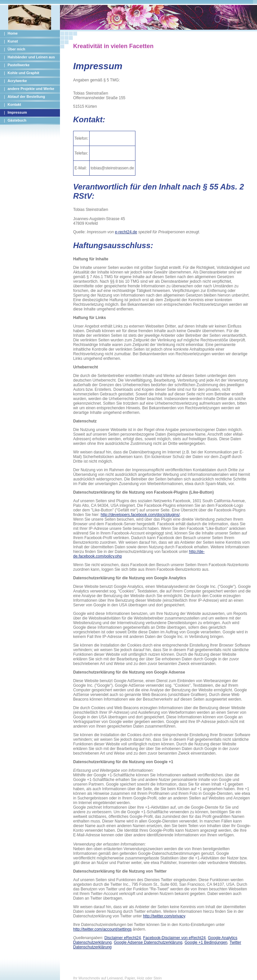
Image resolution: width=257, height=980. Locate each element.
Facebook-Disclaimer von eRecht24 (174, 938)
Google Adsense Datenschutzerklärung (148, 942)
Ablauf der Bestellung (26, 97)
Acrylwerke (17, 81)
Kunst (13, 41)
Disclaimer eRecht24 (123, 938)
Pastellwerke (19, 65)
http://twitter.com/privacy (164, 916)
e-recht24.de (126, 232)
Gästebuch (17, 120)
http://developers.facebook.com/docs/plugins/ (140, 515)
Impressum (17, 112)
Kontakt (14, 104)
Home (13, 33)
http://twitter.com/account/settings (102, 929)
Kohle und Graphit (23, 73)
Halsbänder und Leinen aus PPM (28, 58)
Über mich (16, 49)
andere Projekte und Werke (31, 89)
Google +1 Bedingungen (206, 942)
